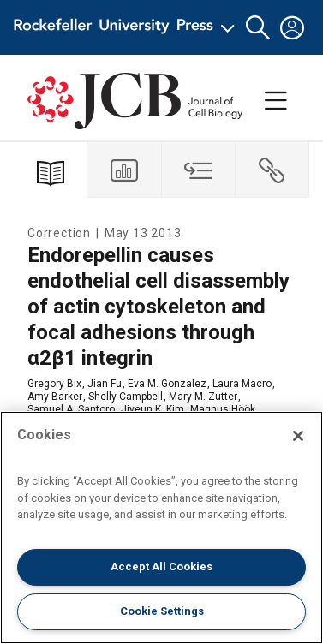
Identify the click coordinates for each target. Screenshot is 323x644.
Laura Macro (242, 384)
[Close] (298, 436)
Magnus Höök (223, 409)
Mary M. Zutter (203, 397)
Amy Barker (55, 397)
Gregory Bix (54, 384)
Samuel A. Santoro (71, 409)
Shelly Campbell (126, 397)
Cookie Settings (162, 611)
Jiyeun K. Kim (153, 409)
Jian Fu (105, 384)
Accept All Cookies (161, 566)
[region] (161, 528)
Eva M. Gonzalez (167, 384)
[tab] (124, 170)
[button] (258, 28)
